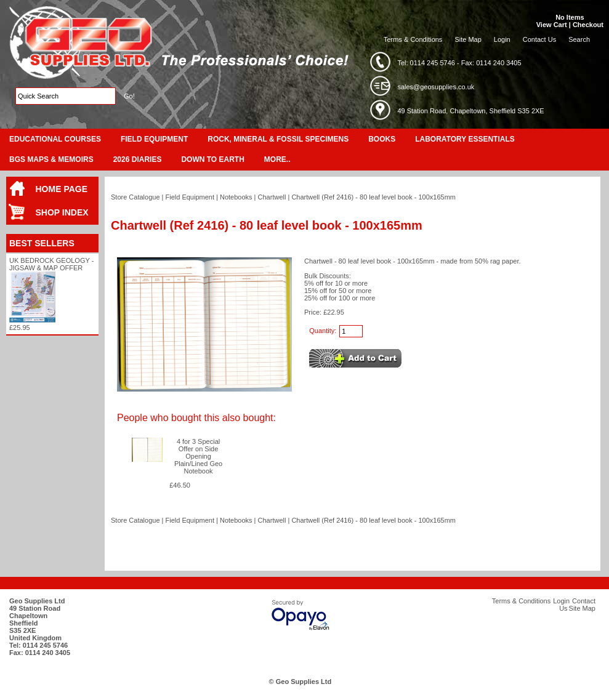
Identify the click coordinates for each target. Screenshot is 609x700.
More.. (277, 159)
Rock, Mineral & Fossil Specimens (278, 139)
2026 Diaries (138, 159)
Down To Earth (212, 159)
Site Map (468, 39)
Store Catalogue (135, 197)
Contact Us (539, 39)
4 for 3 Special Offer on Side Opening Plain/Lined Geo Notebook (198, 456)
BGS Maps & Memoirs (51, 159)
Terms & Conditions (413, 39)
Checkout (588, 25)
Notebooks (236, 197)
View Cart (552, 25)
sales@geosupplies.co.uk (436, 87)
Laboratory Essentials (465, 139)
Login (502, 39)
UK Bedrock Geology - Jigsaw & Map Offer (51, 264)
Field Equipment (154, 139)
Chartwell (272, 197)
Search (579, 39)
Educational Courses (55, 139)
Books (382, 139)
